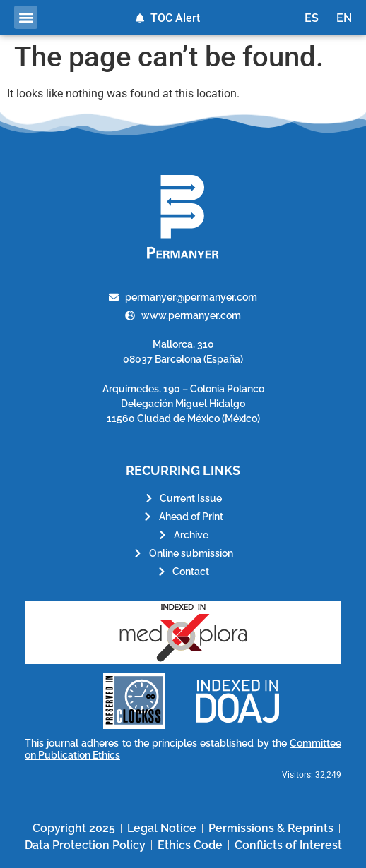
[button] (26, 17)
